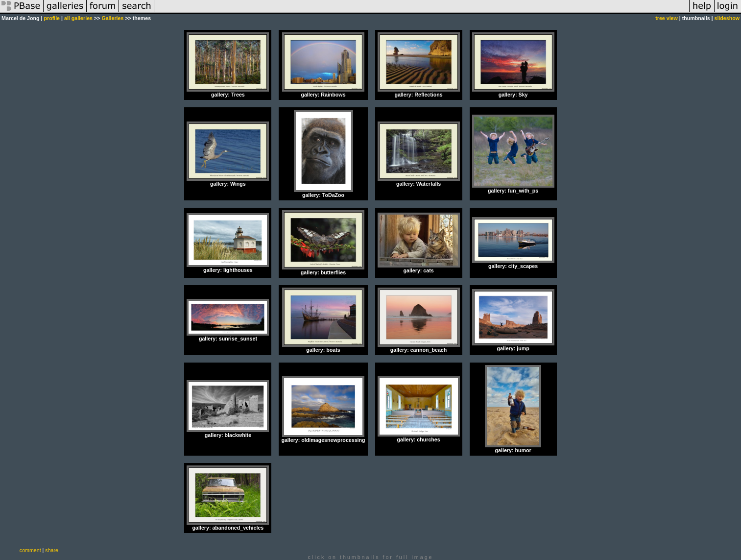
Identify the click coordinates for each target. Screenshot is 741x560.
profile (52, 18)
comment (30, 550)
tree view (667, 18)
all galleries (78, 18)
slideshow (727, 18)
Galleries (112, 18)
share (52, 550)
